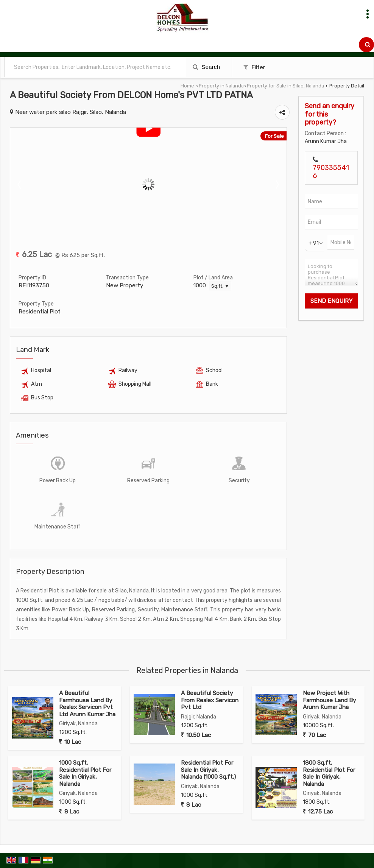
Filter (254, 67)
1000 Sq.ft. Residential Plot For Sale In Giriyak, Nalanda (85, 773)
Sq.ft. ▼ (220, 286)
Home (187, 86)
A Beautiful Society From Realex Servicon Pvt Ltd (210, 700)
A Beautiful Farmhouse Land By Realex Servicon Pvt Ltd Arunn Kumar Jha (87, 704)
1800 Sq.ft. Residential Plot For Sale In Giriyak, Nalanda (329, 773)
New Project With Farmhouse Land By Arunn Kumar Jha (330, 700)
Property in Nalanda (221, 86)
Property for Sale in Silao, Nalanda (285, 86)
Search (206, 67)
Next (277, 184)
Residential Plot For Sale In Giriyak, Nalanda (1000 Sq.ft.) (208, 770)
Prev (20, 184)
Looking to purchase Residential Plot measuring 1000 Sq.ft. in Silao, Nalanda (331, 272)
